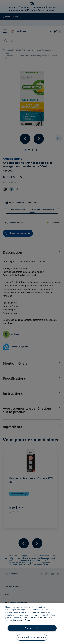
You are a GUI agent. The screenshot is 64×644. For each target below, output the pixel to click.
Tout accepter (32, 628)
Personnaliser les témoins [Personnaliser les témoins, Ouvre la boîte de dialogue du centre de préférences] (32, 637)
